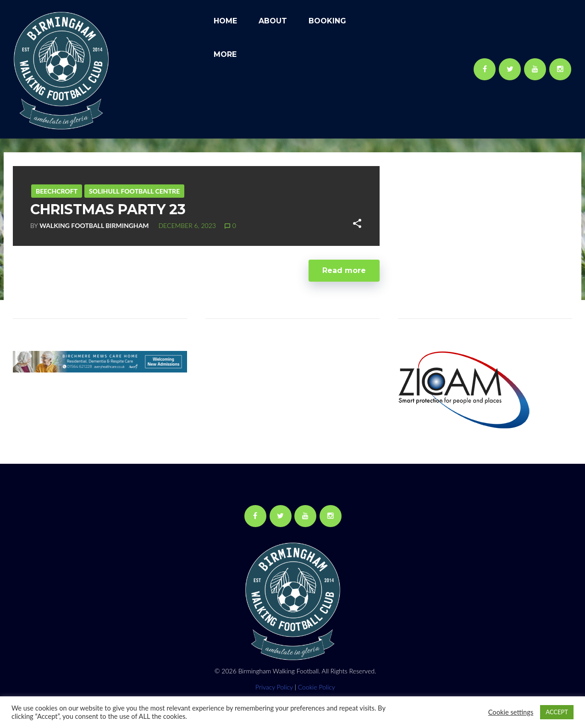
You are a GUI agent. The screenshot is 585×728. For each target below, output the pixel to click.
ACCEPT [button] (557, 712)
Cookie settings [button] (511, 712)
